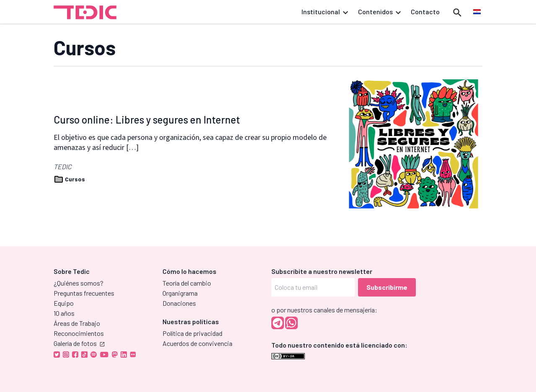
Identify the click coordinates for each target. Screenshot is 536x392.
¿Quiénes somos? (79, 283)
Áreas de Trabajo (77, 323)
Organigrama (180, 293)
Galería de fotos (79, 343)
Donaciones (179, 303)
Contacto (425, 12)
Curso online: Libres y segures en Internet (147, 120)
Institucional (325, 12)
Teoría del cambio (187, 283)
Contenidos (379, 12)
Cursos (69, 179)
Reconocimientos (79, 333)
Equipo (64, 303)
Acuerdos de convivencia (197, 343)
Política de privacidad (192, 333)
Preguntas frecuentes (84, 293)
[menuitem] (477, 12)
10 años (64, 313)
